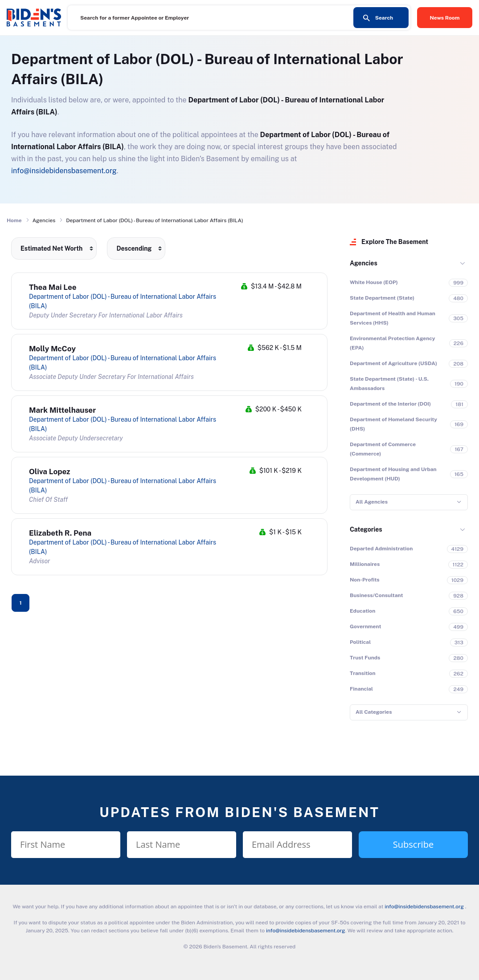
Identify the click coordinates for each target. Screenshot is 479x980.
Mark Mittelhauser (62, 410)
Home (14, 220)
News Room (445, 18)
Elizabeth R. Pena (60, 533)
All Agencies (372, 502)
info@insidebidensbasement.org (64, 171)
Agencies (364, 263)
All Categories (374, 712)
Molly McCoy (52, 349)
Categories (366, 529)
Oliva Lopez (50, 472)
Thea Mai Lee (53, 287)
